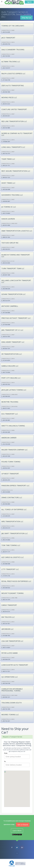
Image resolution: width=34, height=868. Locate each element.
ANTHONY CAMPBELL (10, 306)
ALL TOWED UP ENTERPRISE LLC (14, 509)
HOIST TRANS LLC (8, 183)
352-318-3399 (6, 444)
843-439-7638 (6, 456)
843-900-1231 (6, 697)
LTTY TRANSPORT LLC (10, 569)
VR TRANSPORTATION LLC (12, 354)
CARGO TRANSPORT (9, 605)
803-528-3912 (6, 249)
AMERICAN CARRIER (9, 438)
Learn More (17, 831)
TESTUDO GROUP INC (10, 243)
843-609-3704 (6, 44)
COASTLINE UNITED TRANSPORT (14, 109)
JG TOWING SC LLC (9, 207)
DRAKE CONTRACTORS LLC (12, 497)
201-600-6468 (6, 325)
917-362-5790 (6, 80)
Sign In (29, 2)
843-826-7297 (6, 348)
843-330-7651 (6, 624)
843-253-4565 (6, 263)
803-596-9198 (6, 683)
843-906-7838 (6, 92)
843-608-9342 (6, 588)
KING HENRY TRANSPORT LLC (13, 342)
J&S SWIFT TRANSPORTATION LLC (15, 533)
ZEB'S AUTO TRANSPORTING (13, 85)
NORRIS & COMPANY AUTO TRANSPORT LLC (17, 134)
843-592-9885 (6, 128)
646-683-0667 (6, 201)
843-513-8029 (6, 647)
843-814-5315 (6, 612)
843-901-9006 (6, 225)
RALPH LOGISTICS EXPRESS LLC (13, 74)
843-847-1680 (6, 275)
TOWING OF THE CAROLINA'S (13, 26)
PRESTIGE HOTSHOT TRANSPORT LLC (16, 318)
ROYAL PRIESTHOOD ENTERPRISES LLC (16, 581)
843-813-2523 (6, 104)
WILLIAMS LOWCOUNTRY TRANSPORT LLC (16, 281)
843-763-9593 (6, 56)
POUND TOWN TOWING (11, 462)
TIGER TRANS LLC (8, 159)
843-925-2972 (6, 480)
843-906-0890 (6, 504)
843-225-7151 (6, 165)
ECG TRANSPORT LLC (10, 414)
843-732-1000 (6, 709)
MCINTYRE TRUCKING (10, 402)
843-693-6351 (6, 116)
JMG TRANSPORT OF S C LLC (12, 330)
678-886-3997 (6, 142)
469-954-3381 (6, 468)
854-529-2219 (6, 528)
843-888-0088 (6, 564)
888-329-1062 (6, 237)
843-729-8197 (6, 68)
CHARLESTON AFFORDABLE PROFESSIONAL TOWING (12, 690)
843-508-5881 (6, 420)
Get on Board (23, 825)
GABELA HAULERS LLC (10, 366)
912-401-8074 (6, 360)
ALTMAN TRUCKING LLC (11, 62)
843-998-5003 (6, 396)
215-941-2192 (6, 576)
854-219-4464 (6, 540)
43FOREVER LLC (7, 629)
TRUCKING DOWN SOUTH (12, 703)
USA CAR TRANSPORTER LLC (12, 641)
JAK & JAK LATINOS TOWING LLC (14, 390)
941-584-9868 (6, 313)
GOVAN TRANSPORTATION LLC (14, 294)
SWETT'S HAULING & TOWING (13, 426)
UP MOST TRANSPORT (10, 474)
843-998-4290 (6, 289)
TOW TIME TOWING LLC (11, 545)
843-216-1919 (6, 600)
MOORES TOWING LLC (10, 715)
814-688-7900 (6, 636)
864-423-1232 (6, 177)
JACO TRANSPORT (8, 38)
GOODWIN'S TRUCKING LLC (12, 195)
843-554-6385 (6, 32)
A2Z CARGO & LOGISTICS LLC (13, 557)
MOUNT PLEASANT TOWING (13, 593)
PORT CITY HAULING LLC (11, 378)
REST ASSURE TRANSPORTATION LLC (16, 171)
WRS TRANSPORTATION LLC (12, 521)
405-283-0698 (6, 189)
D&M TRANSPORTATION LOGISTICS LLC (17, 231)
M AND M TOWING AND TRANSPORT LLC (16, 256)
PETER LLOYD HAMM (9, 653)
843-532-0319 (6, 301)
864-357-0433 (6, 408)
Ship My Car (26, 18)
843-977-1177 (6, 552)
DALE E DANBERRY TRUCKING (13, 50)
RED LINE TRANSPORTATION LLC (14, 121)
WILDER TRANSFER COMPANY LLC (15, 450)
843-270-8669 (6, 213)
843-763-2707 (6, 153)
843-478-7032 (6, 384)
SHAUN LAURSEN (8, 219)
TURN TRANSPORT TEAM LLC (13, 268)
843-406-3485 (6, 432)
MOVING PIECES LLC (9, 97)
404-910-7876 (6, 336)
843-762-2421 (6, 721)
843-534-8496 (6, 492)
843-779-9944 (6, 372)
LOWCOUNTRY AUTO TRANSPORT (15, 665)
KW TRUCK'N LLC (8, 617)
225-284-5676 (6, 516)
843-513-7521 (6, 671)
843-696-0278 (6, 659)
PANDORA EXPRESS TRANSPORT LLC (15, 485)
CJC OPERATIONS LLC (10, 677)
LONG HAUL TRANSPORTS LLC (13, 147)
